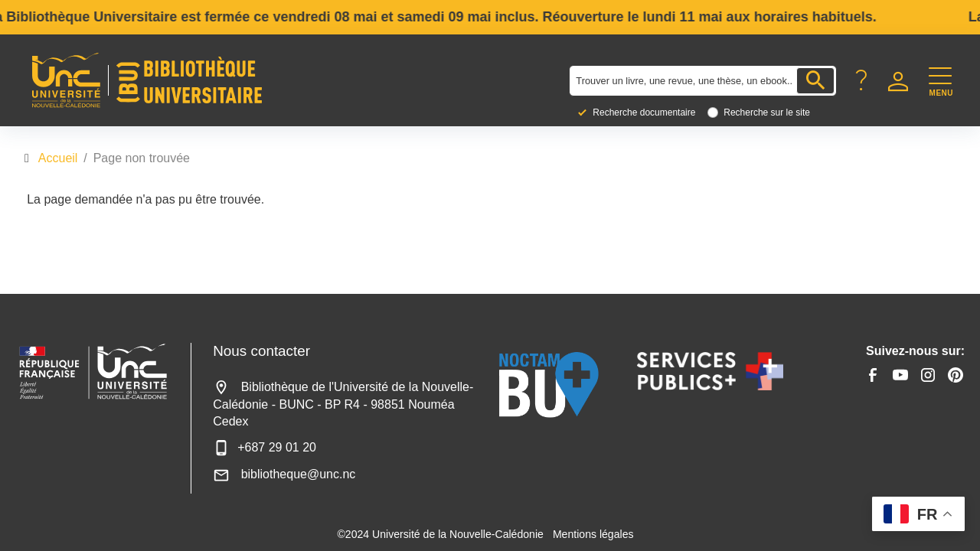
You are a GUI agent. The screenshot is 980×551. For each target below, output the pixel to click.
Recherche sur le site (767, 112)
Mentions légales (593, 534)
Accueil (58, 158)
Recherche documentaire (644, 112)
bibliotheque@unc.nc (284, 474)
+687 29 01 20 (265, 447)
